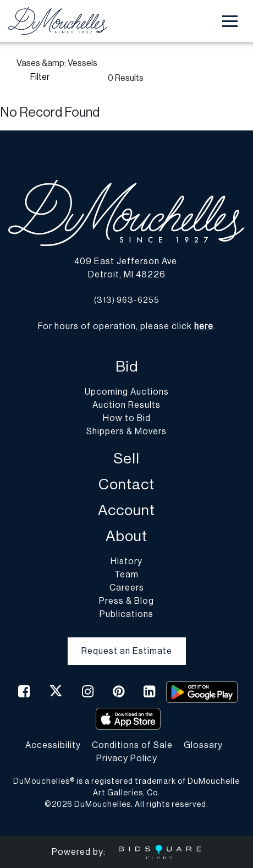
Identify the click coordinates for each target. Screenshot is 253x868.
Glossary (203, 745)
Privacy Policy (127, 758)
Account (127, 511)
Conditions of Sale (132, 745)
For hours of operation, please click (126, 326)
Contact (127, 485)
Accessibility (53, 745)
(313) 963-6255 (127, 300)
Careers (127, 588)
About (127, 536)
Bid (127, 367)
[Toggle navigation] (230, 21)
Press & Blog (127, 601)
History (127, 561)
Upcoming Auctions (127, 392)
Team (127, 575)
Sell (127, 459)
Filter (40, 77)
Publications (127, 614)
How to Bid (127, 418)
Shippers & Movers (127, 432)
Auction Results (127, 405)
